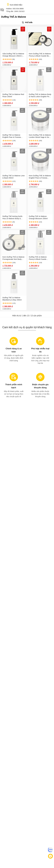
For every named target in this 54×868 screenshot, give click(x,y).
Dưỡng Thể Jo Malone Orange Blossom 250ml (38, 217)
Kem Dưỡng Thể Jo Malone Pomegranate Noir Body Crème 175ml (13, 258)
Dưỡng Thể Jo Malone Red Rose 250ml (13, 95)
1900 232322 (19, 11)
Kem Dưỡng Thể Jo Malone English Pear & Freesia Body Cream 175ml (40, 177)
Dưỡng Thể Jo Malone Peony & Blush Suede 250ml (38, 258)
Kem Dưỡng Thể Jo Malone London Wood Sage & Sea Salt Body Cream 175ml (40, 136)
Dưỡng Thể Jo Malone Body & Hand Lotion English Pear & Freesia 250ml (40, 95)
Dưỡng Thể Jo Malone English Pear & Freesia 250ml (12, 136)
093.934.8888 (18, 9)
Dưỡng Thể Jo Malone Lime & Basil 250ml (14, 177)
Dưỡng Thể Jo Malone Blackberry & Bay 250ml (12, 299)
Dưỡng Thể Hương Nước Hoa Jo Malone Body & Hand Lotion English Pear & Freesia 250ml (13, 217)
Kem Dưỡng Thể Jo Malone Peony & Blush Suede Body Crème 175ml (40, 55)
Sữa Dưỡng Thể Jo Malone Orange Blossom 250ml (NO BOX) (14, 55)
